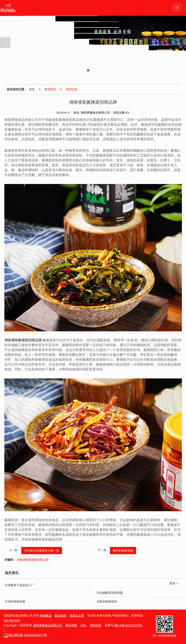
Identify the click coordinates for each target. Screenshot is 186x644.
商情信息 (72, 89)
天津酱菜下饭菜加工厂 (19, 585)
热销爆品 (46, 616)
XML (83, 625)
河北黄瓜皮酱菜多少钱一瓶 (42, 551)
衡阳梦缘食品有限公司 (48, 625)
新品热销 (61, 616)
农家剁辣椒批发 (107, 602)
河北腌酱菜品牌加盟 (110, 593)
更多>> (174, 583)
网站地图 (71, 625)
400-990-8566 (12, 620)
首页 (32, 89)
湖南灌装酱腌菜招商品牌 (33, 560)
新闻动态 (50, 89)
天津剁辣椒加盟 (15, 602)
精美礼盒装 (77, 616)
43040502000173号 (25, 635)
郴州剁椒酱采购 (123, 551)
